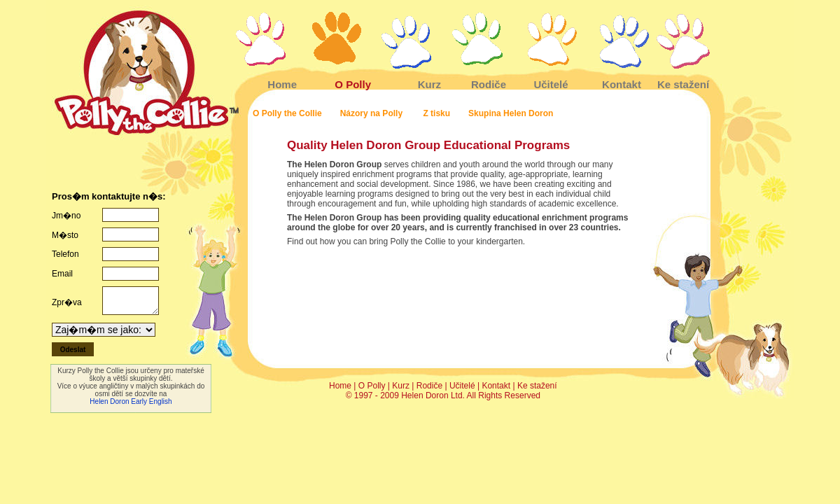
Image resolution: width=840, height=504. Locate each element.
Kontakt (622, 84)
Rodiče (489, 84)
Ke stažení (683, 84)
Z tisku (436, 113)
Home (282, 84)
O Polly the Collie (287, 113)
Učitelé (551, 84)
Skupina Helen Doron (511, 113)
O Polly (353, 84)
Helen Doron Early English (131, 401)
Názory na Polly (373, 113)
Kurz (429, 84)
